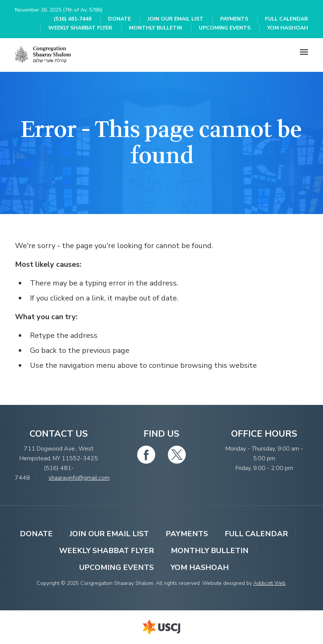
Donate (119, 19)
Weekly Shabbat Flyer (80, 28)
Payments (234, 19)
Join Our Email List (176, 19)
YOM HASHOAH (288, 28)
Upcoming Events (225, 28)
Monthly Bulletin (156, 28)
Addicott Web (270, 583)
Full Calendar (287, 19)
